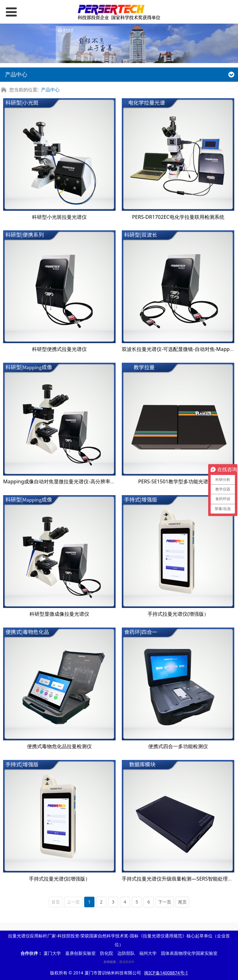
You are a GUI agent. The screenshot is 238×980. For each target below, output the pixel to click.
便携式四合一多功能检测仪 (178, 746)
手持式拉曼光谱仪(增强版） (178, 614)
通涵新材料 (127, 962)
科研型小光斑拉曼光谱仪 (59, 217)
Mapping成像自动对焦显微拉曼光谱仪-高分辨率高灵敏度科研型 (74, 481)
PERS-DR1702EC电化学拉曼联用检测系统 (178, 217)
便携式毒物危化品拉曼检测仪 (59, 746)
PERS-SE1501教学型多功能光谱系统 (178, 481)
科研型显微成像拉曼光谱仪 (59, 614)
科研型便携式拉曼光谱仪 (59, 349)
